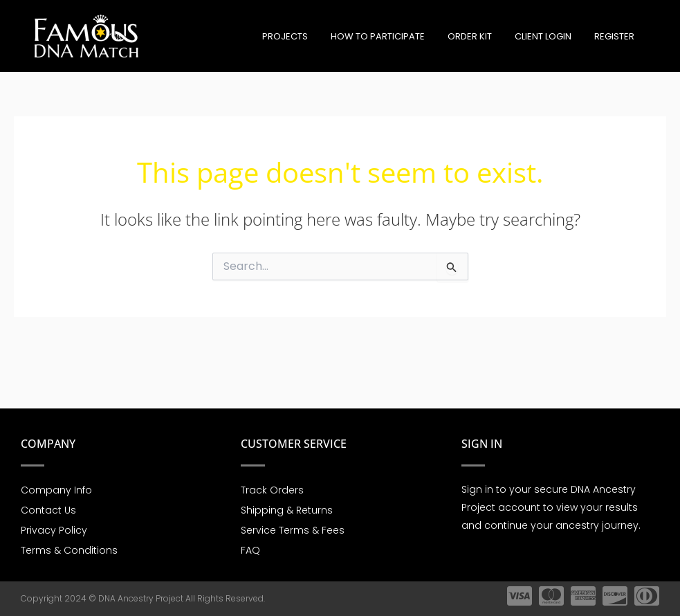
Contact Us (48, 509)
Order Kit (481, 36)
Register (616, 36)
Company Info (56, 488)
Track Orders (272, 488)
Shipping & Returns (287, 509)
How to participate (394, 36)
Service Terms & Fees (293, 529)
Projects (306, 36)
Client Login (550, 36)
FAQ (250, 550)
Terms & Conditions (69, 550)
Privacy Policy (54, 529)
